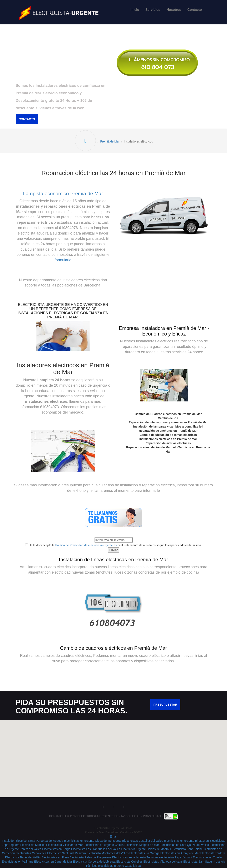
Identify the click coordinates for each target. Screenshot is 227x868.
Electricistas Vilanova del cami (163, 862)
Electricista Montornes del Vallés (108, 853)
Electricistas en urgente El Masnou (186, 841)
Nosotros (174, 10)
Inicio (135, 10)
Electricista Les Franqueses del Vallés (96, 849)
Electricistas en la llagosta (129, 858)
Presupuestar (165, 705)
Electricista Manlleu (33, 845)
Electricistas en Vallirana (18, 862)
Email (113, 837)
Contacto (195, 10)
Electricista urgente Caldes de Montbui (146, 849)
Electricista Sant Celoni (187, 849)
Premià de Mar (110, 141)
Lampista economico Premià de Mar (63, 194)
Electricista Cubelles (129, 862)
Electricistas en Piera (55, 858)
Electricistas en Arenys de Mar (180, 853)
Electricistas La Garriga (144, 853)
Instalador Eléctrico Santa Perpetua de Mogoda (32, 841)
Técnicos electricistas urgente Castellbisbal (113, 866)
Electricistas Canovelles (31, 853)
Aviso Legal (131, 816)
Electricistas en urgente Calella (104, 845)
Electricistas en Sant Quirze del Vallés (184, 845)
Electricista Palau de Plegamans (90, 858)
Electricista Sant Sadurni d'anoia (204, 862)
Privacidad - (153, 816)
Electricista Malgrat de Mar (142, 845)
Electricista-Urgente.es (98, 816)
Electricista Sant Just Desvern (66, 853)
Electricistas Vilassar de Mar (65, 845)
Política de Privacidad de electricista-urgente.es (86, 545)
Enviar (113, 550)
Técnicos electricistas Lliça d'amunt (169, 858)
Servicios (153, 10)
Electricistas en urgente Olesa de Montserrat (93, 841)
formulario (63, 260)
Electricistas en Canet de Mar (53, 862)
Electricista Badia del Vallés (23, 858)
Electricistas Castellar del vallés (143, 841)
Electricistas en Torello (207, 858)
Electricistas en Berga (56, 849)
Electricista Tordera (213, 853)
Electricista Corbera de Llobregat (94, 862)
